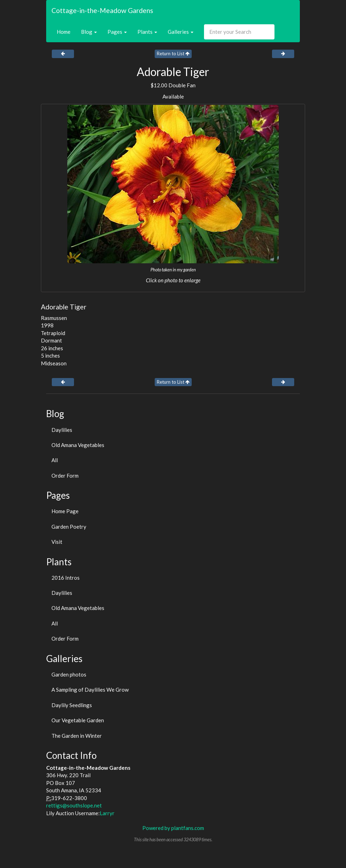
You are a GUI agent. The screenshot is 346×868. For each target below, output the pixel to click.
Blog (89, 32)
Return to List (173, 54)
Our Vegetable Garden (78, 720)
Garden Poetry (69, 527)
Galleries (181, 32)
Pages (117, 32)
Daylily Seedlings (72, 705)
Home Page (65, 511)
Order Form (65, 476)
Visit (57, 542)
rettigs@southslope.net (74, 805)
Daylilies (62, 430)
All (55, 460)
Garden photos (69, 674)
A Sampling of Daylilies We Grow (90, 690)
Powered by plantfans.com (173, 828)
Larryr (107, 813)
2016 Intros (66, 578)
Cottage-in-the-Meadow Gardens (102, 10)
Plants (147, 32)
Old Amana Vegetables (78, 445)
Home (64, 32)
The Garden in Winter (77, 736)
